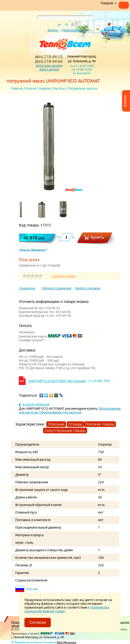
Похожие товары (100, 424)
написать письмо (49, 66)
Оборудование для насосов (60, 412)
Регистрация (72, 30)
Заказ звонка (49, 69)
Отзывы (75, 424)
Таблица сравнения (56, 288)
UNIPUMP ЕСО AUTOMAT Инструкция (57, 381)
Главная (17, 88)
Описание (56, 424)
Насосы (59, 88)
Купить (98, 237)
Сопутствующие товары (65, 431)
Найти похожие (87, 288)
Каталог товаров (38, 88)
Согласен (38, 622)
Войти (53, 30)
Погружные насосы (83, 88)
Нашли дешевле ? (33, 250)
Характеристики (30, 424)
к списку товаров (36, 404)
